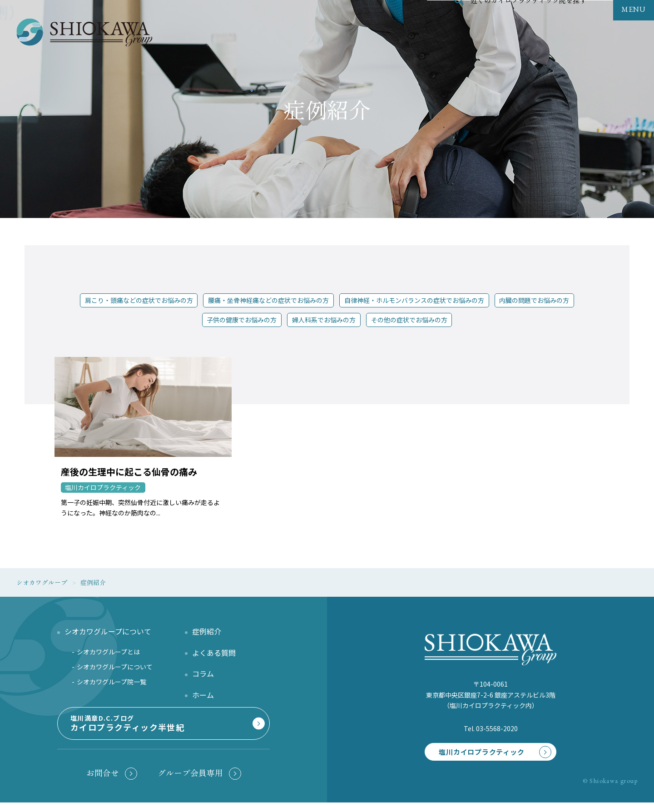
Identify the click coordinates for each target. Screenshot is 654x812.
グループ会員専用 (190, 779)
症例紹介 (207, 634)
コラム (203, 677)
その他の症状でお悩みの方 (409, 320)
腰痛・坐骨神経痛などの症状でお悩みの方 (268, 300)
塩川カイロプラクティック (475, 749)
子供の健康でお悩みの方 (242, 320)
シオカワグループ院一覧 (111, 685)
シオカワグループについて (115, 670)
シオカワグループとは (108, 655)
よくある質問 (214, 656)
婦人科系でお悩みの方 (324, 320)
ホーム (203, 698)
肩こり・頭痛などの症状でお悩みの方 (139, 300)
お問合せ (103, 779)
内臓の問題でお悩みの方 (534, 300)
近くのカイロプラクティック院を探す (529, 20)
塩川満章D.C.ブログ (162, 732)
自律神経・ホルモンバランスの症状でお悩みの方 (414, 300)
